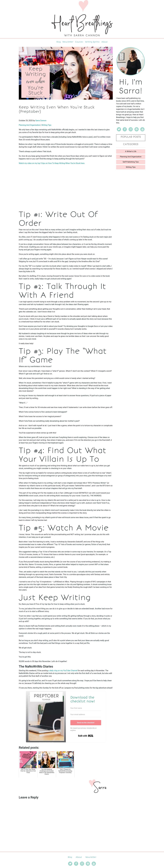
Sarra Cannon (41, 121)
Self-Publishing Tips (131, 162)
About (104, 42)
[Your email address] (86, 715)
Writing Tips (47, 125)
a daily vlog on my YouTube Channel (63, 671)
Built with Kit (86, 736)
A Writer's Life (131, 151)
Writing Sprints (92, 42)
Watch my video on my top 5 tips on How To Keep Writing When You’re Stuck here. (52, 163)
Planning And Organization (30, 125)
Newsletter (68, 42)
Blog (59, 42)
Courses (79, 42)
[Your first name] (86, 708)
